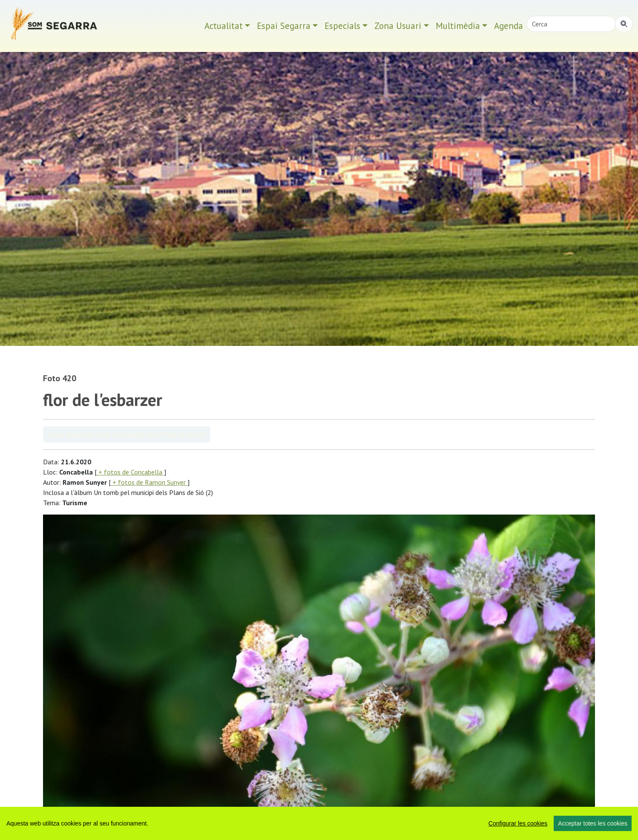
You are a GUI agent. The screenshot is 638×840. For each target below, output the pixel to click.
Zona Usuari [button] (398, 26)
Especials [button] (342, 26)
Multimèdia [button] (458, 26)
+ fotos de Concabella (130, 472)
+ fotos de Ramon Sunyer (149, 482)
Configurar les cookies (518, 823)
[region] (319, 823)
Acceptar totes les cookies (593, 823)
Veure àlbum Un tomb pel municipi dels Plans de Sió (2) (127, 434)
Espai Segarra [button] (284, 26)
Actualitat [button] (224, 26)
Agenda (509, 26)
